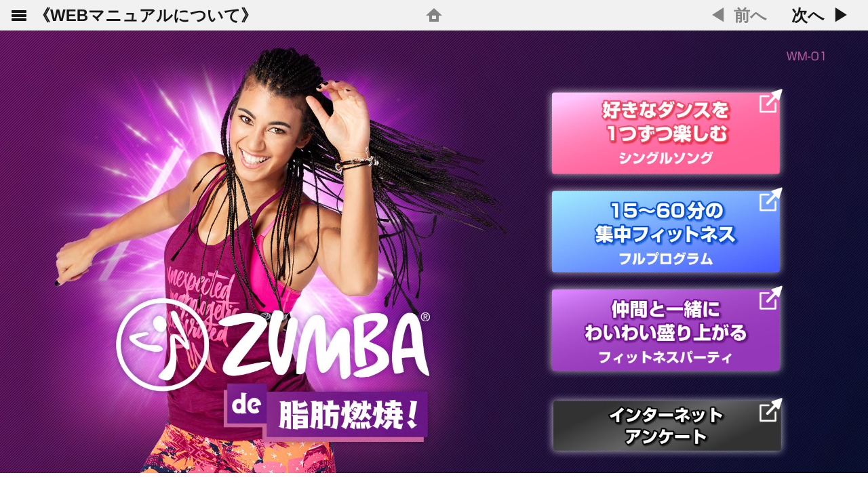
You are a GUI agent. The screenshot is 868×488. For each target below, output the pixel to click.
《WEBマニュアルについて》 (145, 15)
